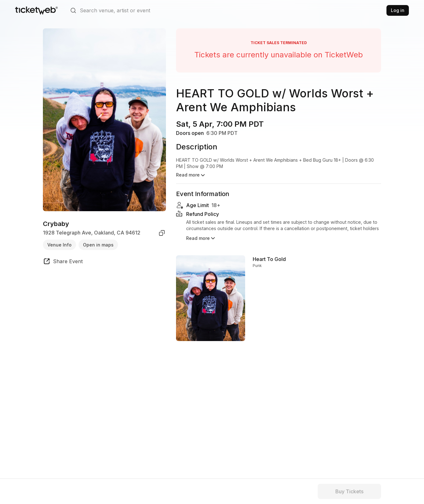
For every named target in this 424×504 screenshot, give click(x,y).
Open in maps (98, 245)
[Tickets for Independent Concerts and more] (36, 10)
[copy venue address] (162, 233)
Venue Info (59, 245)
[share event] (63, 262)
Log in (398, 10)
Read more (201, 235)
